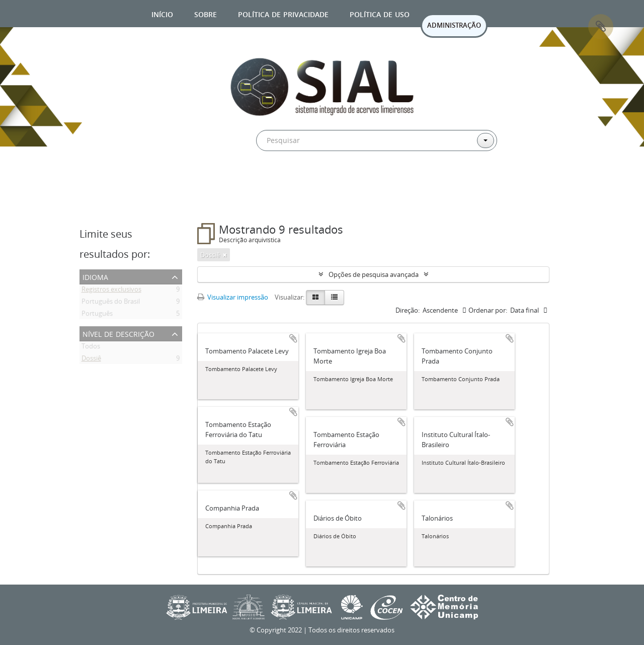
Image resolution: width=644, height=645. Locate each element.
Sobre (206, 13)
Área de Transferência (601, 27)
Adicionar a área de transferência (293, 338)
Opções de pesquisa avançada (374, 274)
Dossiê (91, 360)
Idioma (95, 276)
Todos (91, 348)
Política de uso (380, 13)
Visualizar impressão (233, 297)
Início (162, 13)
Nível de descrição (118, 333)
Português (97, 315)
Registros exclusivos (111, 291)
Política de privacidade (283, 13)
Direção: (408, 310)
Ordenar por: (488, 310)
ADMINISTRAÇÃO (454, 25)
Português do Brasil (111, 303)
